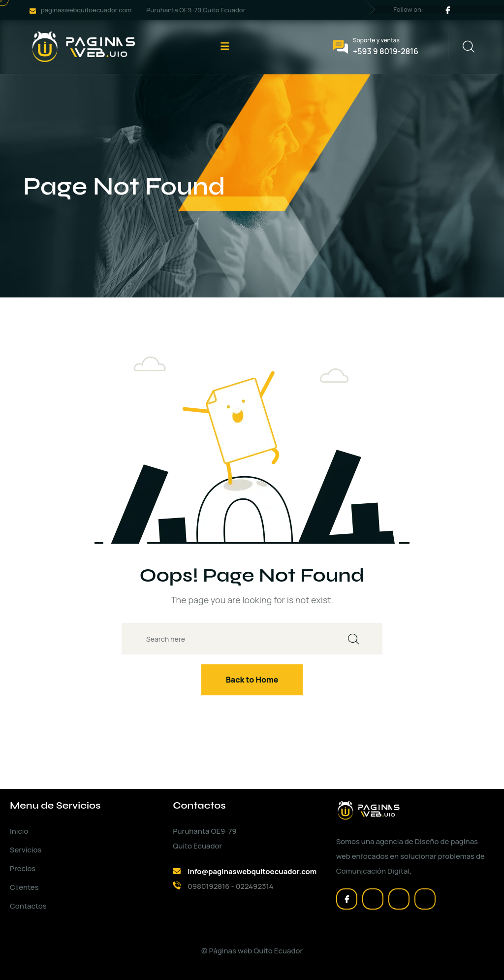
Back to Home (252, 680)
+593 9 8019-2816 (386, 51)
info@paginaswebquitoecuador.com (252, 871)
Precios (23, 868)
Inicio (19, 831)
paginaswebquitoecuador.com (86, 10)
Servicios (26, 850)
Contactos (28, 906)
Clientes (24, 887)
